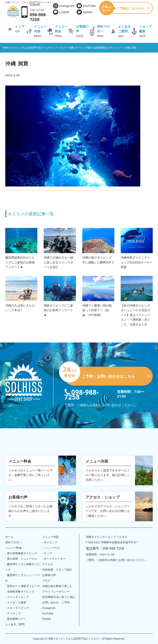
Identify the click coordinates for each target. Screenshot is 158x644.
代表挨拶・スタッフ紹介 (57, 570)
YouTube (86, 6)
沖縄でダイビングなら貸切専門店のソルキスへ (74, 639)
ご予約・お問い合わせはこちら (107, 375)
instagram (64, 6)
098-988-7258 (82, 394)
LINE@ (61, 12)
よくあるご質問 (15, 624)
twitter (85, 12)
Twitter (47, 619)
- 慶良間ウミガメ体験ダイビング (23, 567)
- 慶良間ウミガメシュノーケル (23, 578)
